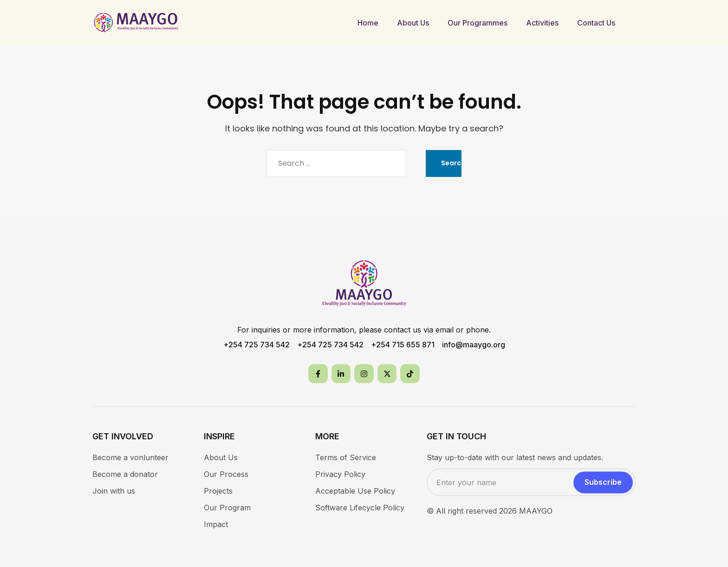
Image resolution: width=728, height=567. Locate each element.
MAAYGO (536, 511)
